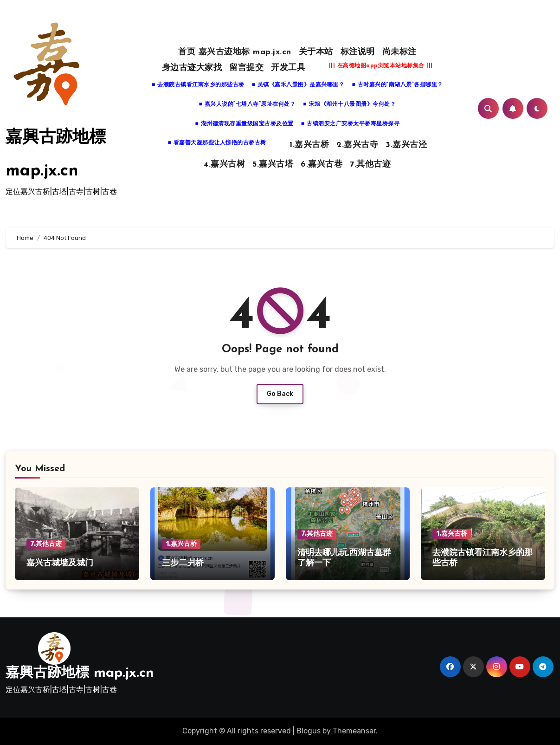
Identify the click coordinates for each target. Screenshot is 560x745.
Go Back (280, 394)
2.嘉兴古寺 (357, 145)
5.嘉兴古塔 (273, 165)
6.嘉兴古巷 (322, 165)
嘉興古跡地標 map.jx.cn (80, 673)
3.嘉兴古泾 (406, 145)
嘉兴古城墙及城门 (60, 563)
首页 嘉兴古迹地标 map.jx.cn (235, 52)
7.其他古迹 (370, 165)
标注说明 (358, 52)
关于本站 (316, 52)
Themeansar (354, 731)
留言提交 (246, 68)
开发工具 (288, 68)
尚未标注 (399, 52)
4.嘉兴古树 (224, 165)
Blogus (309, 731)
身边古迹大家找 (192, 68)
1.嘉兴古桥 (309, 145)
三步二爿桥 (183, 563)
